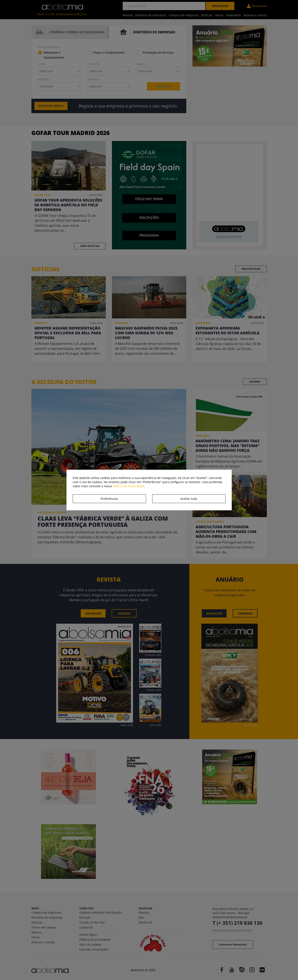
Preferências (109, 499)
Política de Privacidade (128, 486)
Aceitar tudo (189, 499)
